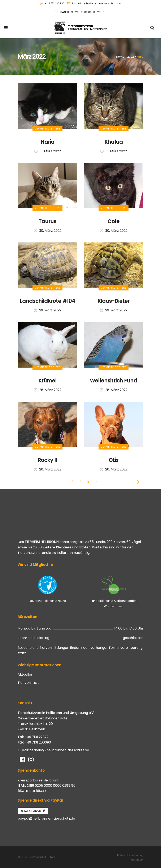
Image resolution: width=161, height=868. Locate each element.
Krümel (47, 381)
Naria (48, 142)
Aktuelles (25, 675)
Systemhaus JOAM (42, 857)
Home (120, 57)
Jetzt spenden (33, 811)
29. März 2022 (47, 310)
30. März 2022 (48, 231)
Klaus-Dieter (114, 301)
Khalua (114, 142)
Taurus (47, 221)
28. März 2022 (48, 390)
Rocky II (47, 460)
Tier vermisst (28, 683)
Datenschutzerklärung (130, 855)
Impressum (137, 860)
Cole (114, 221)
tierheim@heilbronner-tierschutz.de (97, 3)
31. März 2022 (47, 151)
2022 (131, 57)
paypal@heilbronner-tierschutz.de (46, 818)
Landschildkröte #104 (47, 301)
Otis (114, 460)
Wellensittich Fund (114, 381)
